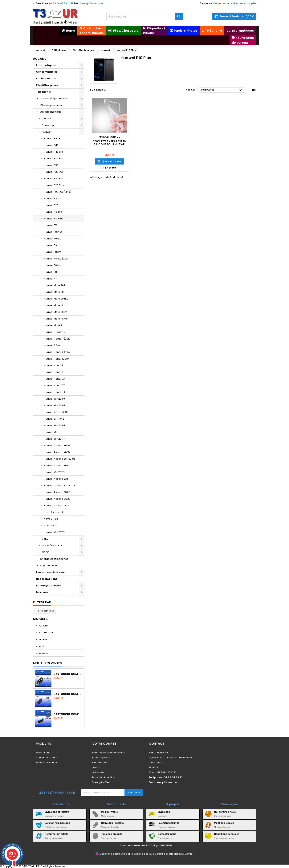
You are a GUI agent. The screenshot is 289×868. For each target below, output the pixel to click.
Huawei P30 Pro (53, 159)
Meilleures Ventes (47, 663)
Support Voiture (50, 566)
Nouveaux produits (47, 758)
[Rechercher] (144, 16)
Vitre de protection (52, 105)
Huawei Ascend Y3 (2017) (59, 485)
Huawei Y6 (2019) (54, 425)
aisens (43, 639)
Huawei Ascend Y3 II (56, 479)
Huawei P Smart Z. (55, 332)
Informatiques (46, 65)
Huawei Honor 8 (54, 372)
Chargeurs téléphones (54, 559)
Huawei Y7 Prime (54, 419)
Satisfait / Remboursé (57, 823)
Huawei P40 (51, 145)
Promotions (43, 753)
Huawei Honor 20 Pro (57, 352)
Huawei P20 (51, 205)
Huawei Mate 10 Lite (56, 312)
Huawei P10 (51, 225)
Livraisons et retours (57, 812)
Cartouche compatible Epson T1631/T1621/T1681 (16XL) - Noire (68, 694)
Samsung (48, 125)
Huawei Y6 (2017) (54, 439)
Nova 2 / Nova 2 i (54, 512)
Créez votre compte (243, 3)
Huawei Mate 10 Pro (56, 319)
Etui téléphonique (51, 112)
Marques (42, 592)
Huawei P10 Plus (53, 219)
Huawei (47, 132)
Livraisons (164, 812)
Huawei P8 (50, 272)
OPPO (46, 552)
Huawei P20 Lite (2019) (57, 192)
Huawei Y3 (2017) (54, 532)
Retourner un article (56, 834)
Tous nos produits (112, 834)
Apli (41, 646)
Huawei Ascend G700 (57, 492)
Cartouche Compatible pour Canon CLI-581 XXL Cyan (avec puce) (68, 714)
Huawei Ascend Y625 (57, 445)
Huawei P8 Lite (53, 252)
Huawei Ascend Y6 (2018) (59, 459)
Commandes (101, 762)
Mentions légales (224, 823)
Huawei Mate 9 (53, 325)
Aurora (43, 653)
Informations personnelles (109, 753)
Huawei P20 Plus (54, 185)
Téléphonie (43, 92)
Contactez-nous (167, 834)
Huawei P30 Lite (53, 172)
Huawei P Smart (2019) (58, 339)
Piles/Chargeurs (47, 85)
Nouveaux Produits (112, 823)
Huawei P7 (50, 279)
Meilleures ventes (47, 762)
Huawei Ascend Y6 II (56, 465)
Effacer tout (44, 611)
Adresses (98, 772)
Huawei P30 (51, 165)
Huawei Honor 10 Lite (56, 359)
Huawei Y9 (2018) (54, 399)
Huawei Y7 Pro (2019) (57, 412)
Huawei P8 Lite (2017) (57, 259)
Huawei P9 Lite (53, 239)
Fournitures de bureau (51, 572)
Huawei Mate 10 (53, 305)
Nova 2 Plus (51, 519)
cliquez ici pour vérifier (180, 854)
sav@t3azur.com (92, 3)
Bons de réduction (104, 777)
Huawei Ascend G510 (57, 505)
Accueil (39, 59)
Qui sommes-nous (225, 812)
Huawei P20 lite (53, 199)
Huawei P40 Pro (54, 139)
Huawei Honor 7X (54, 385)
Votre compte (104, 744)
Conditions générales (227, 834)
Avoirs (96, 767)
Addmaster (46, 632)
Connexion (220, 3)
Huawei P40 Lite (53, 152)
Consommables (47, 72)
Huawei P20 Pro (53, 179)
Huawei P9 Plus (53, 232)
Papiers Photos (46, 78)
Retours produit (102, 758)
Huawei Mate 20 (54, 292)
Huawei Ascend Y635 (57, 452)
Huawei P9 (50, 245)
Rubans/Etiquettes (48, 586)
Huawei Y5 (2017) (54, 472)
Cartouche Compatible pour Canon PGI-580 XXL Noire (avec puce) (68, 674)
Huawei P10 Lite (53, 212)
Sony (45, 539)
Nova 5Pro (50, 526)
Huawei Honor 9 (54, 365)
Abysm (43, 626)
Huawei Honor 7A (54, 379)
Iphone (46, 118)
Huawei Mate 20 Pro (56, 285)
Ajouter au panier (109, 161)
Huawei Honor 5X (54, 392)
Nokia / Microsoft (52, 546)
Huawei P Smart (54, 345)
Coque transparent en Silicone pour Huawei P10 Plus (109, 144)
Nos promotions (47, 579)
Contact (157, 744)
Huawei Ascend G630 (57, 499)
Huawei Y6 (50, 432)
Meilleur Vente (109, 812)
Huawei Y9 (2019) (54, 405)
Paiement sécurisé (169, 823)
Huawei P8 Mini (53, 265)
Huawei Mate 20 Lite (56, 299)
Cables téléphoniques (54, 98)
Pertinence (222, 90)
